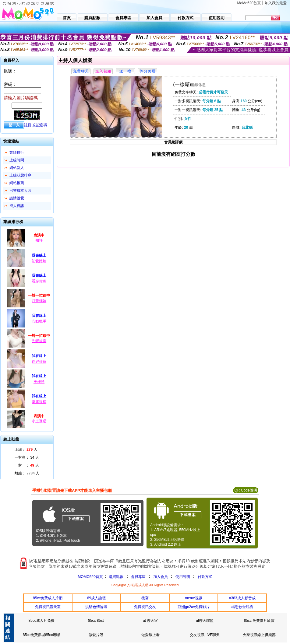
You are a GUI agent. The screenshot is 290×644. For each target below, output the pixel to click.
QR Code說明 (246, 490)
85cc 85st (96, 621)
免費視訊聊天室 (48, 607)
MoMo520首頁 (249, 3)
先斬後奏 (39, 341)
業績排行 (17, 152)
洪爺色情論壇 (96, 607)
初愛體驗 (39, 261)
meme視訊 (194, 598)
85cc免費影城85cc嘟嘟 (42, 635)
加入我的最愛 (276, 3)
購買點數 (116, 577)
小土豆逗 (39, 421)
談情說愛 (17, 198)
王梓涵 (39, 382)
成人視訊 (17, 206)
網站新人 (17, 168)
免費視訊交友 (145, 607)
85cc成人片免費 (41, 621)
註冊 (28, 125)
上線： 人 (26, 450)
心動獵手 (39, 321)
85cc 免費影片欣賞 (259, 621)
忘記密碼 (40, 125)
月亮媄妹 (39, 301)
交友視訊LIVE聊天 (205, 635)
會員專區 (138, 577)
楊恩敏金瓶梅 (242, 607)
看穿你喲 (39, 281)
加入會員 (161, 577)
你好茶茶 (39, 362)
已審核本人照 (20, 191)
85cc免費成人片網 (48, 598)
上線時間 (17, 160)
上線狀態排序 (20, 175)
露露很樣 (39, 402)
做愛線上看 (150, 635)
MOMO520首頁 (90, 577)
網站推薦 (17, 183)
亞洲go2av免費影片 (194, 607)
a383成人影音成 (242, 598)
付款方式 (205, 577)
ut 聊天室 (150, 621)
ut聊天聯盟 (205, 621)
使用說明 (183, 577)
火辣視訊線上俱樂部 (259, 635)
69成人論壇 (96, 598)
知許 (39, 240)
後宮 (145, 598)
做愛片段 (96, 635)
